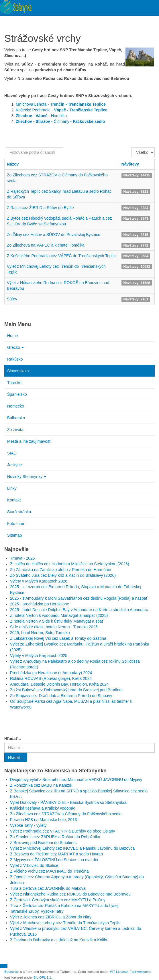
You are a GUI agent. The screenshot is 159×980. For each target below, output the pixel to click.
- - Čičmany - (60, 121)
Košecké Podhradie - (62, 110)
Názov (13, 164)
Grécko (15, 347)
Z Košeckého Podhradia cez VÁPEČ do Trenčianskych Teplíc (61, 256)
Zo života (15, 430)
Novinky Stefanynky (27, 477)
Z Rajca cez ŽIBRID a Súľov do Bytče (40, 208)
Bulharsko (16, 418)
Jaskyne (14, 465)
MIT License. (119, 972)
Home (12, 336)
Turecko (14, 383)
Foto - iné (16, 524)
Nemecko (16, 406)
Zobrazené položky (131, 148)
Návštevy (130, 164)
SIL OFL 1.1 (42, 977)
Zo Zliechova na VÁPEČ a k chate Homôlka (46, 245)
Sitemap (14, 535)
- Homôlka (41, 116)
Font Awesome (141, 972)
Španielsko (17, 394)
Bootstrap (11, 972)
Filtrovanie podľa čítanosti (6, 148)
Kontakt (14, 500)
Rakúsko (15, 359)
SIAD (12, 453)
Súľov (12, 299)
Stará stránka (19, 512)
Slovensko (18, 371)
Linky (12, 488)
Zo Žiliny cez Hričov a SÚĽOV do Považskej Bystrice (54, 235)
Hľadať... (13, 739)
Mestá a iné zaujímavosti (29, 441)
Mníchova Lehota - (61, 104)
